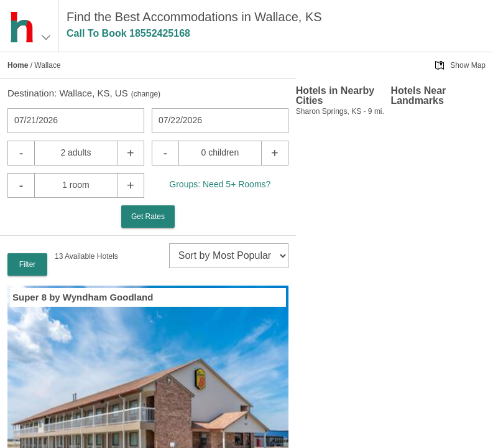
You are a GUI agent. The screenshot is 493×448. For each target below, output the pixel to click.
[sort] (229, 256)
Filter (28, 264)
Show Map (468, 65)
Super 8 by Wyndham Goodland (83, 297)
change (146, 94)
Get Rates (148, 217)
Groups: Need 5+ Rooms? (220, 184)
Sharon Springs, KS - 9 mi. (340, 111)
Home (18, 65)
